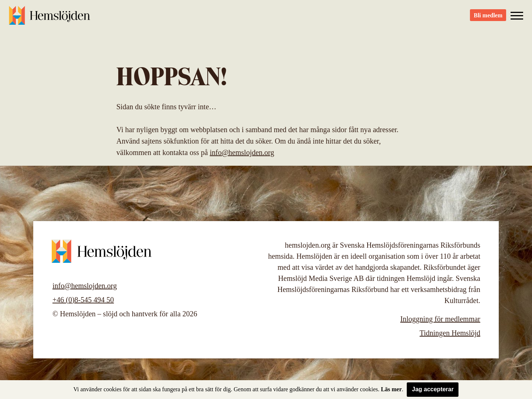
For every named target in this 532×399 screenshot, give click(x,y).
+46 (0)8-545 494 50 (83, 300)
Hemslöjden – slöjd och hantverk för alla (50, 18)
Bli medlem (488, 19)
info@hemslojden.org (242, 152)
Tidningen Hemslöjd (450, 333)
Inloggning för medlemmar (440, 319)
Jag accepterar (433, 389)
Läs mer (391, 389)
